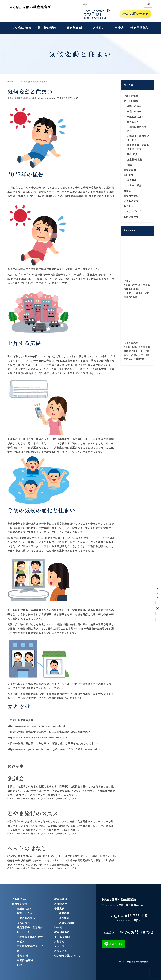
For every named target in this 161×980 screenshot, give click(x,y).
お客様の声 (61, 904)
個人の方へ (133, 122)
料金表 (120, 28)
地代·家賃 (132, 154)
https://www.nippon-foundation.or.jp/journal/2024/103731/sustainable (54, 749)
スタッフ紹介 (134, 185)
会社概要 (129, 175)
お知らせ (129, 206)
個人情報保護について (67, 956)
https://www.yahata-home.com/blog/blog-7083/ (38, 738)
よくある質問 (131, 201)
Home (10, 82)
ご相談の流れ (22, 28)
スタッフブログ (132, 211)
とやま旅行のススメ (33, 813)
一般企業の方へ (136, 117)
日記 (28, 82)
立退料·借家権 (135, 160)
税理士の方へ (134, 111)
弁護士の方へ (134, 106)
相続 (129, 165)
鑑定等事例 (76, 28)
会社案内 (100, 28)
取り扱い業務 (49, 28)
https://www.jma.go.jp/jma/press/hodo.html (36, 726)
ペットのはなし (27, 848)
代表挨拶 (132, 180)
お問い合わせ (136, 14)
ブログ (20, 82)
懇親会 (16, 778)
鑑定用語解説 (140, 28)
